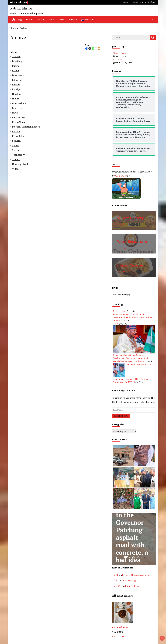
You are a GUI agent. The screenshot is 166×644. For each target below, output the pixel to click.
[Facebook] (87, 48)
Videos (73, 19)
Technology (18, 155)
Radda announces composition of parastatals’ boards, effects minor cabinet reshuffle (132, 317)
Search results (119, 311)
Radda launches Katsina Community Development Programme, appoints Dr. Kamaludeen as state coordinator (131, 358)
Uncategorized (20, 164)
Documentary (19, 75)
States (15, 150)
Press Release (20, 136)
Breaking (17, 61)
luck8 (116, 575)
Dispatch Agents (120, 53)
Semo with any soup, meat (136, 575)
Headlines (18, 94)
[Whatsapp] (93, 48)
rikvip (116, 580)
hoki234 (117, 586)
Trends (16, 159)
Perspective (18, 117)
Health (16, 99)
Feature (16, 84)
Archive (16, 56)
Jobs (144, 2)
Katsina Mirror (21, 8)
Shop (153, 2)
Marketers (117, 59)
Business (17, 66)
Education (18, 80)
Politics (16, 131)
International (19, 103)
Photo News (18, 122)
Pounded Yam (120, 627)
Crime (15, 70)
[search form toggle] (153, 20)
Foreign (16, 89)
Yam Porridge (130, 580)
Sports (16, 145)
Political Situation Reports (26, 127)
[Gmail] (96, 48)
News (126, 2)
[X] (90, 48)
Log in (116, 324)
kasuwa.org (121, 176)
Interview (17, 108)
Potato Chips (132, 586)
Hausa (135, 2)
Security (17, 141)
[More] (99, 48)
